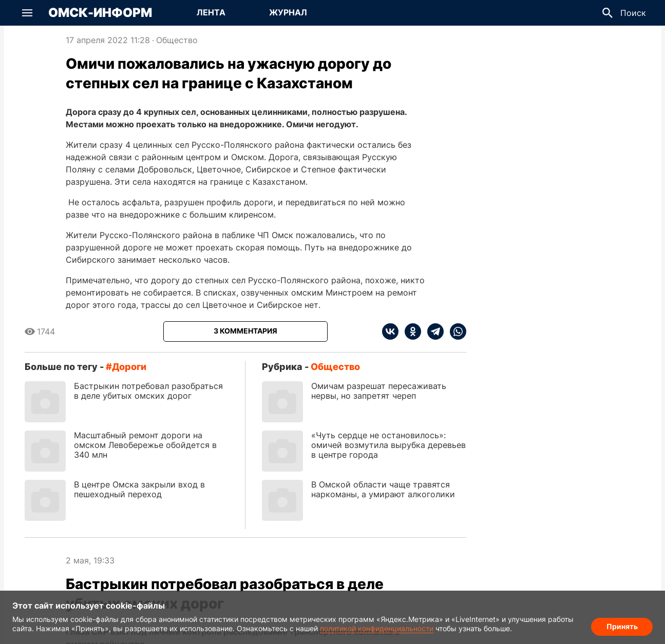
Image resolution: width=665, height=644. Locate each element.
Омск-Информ (100, 13)
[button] (27, 13)
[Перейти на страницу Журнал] (288, 13)
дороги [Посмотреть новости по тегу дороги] (129, 367)
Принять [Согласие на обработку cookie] (622, 626)
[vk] (390, 331)
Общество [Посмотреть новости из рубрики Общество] (177, 40)
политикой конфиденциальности (377, 628)
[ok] (410, 331)
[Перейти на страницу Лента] (211, 13)
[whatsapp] (455, 331)
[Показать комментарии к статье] (245, 331)
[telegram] (432, 331)
